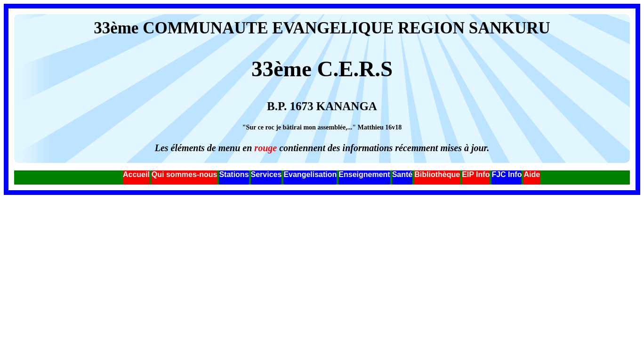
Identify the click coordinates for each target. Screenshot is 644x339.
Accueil (136, 174)
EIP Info (476, 174)
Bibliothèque (437, 174)
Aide (532, 174)
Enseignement (364, 174)
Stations (234, 174)
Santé (402, 174)
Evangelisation (310, 174)
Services (266, 174)
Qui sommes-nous (185, 174)
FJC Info (507, 174)
